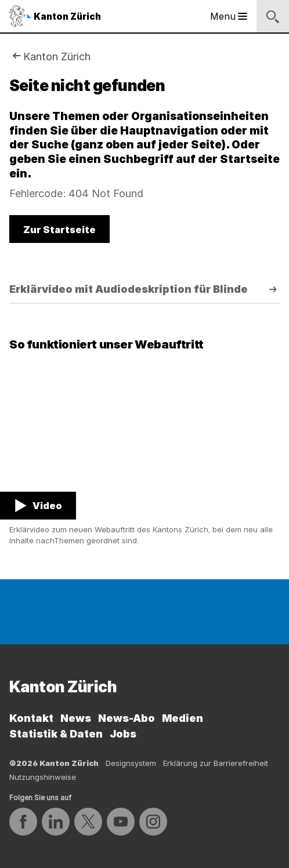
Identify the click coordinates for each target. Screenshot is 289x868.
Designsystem (131, 763)
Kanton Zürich (57, 57)
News (76, 718)
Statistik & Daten (56, 734)
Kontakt (31, 718)
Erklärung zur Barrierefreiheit (216, 763)
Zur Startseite (59, 230)
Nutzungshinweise (43, 777)
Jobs (123, 734)
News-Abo (127, 718)
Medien (183, 718)
